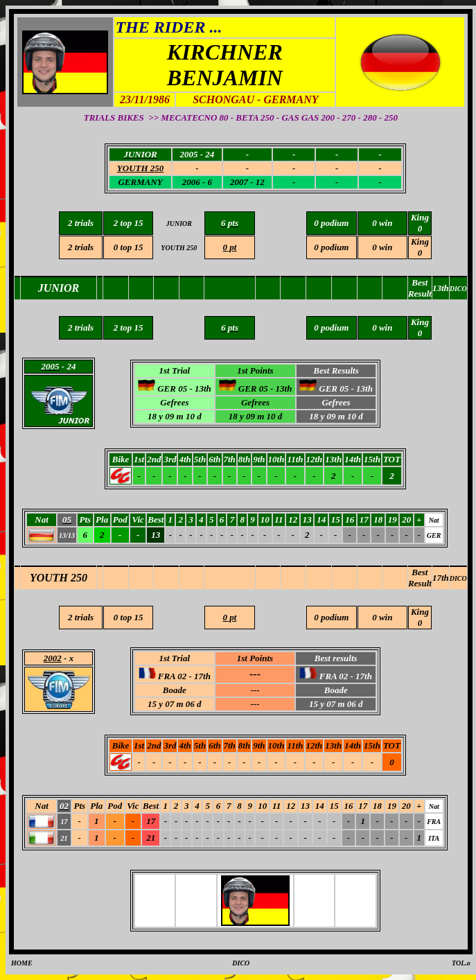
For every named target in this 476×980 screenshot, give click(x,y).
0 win (382, 247)
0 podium (331, 247)
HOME (22, 963)
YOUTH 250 (59, 578)
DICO (458, 578)
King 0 (420, 247)
